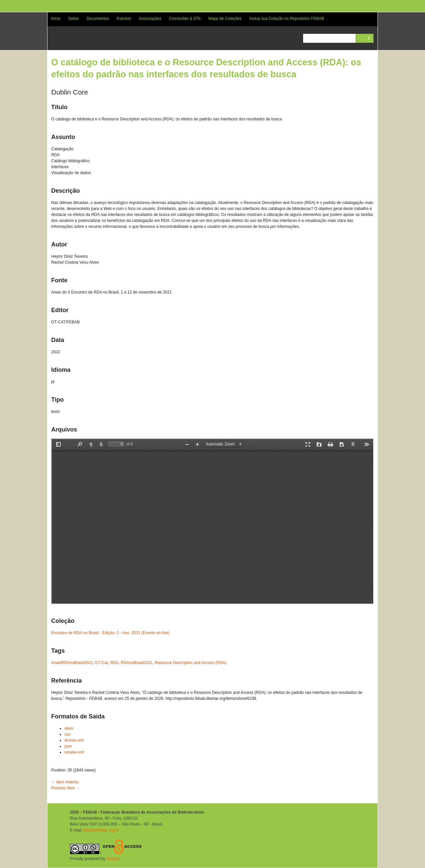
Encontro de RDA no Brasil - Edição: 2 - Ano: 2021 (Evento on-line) (110, 633)
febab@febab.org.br (101, 830)
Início (56, 19)
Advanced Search (360, 38)
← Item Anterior (65, 782)
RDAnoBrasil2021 (137, 663)
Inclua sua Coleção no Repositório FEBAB (287, 19)
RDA (114, 663)
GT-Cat (101, 663)
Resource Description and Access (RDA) (191, 663)
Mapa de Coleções (225, 19)
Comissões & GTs (185, 19)
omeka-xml (74, 752)
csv (67, 734)
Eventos (124, 19)
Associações (150, 19)
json (68, 746)
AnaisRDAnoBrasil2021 (72, 663)
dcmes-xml (74, 740)
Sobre (73, 19)
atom (69, 728)
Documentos (98, 19)
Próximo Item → (65, 788)
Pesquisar (369, 38)
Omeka (113, 859)
